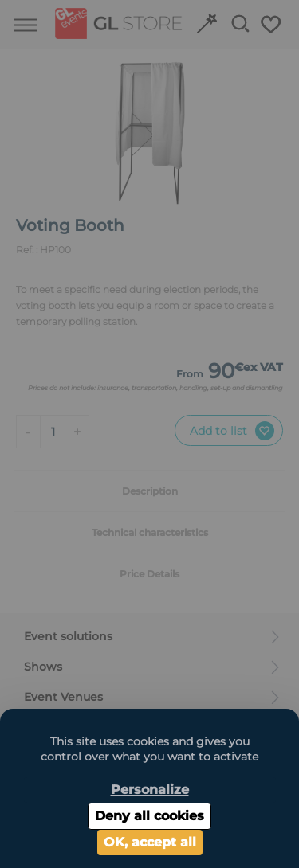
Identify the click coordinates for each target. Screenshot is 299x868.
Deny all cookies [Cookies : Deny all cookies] (149, 816)
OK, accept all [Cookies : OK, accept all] (150, 842)
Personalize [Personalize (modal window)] (150, 790)
